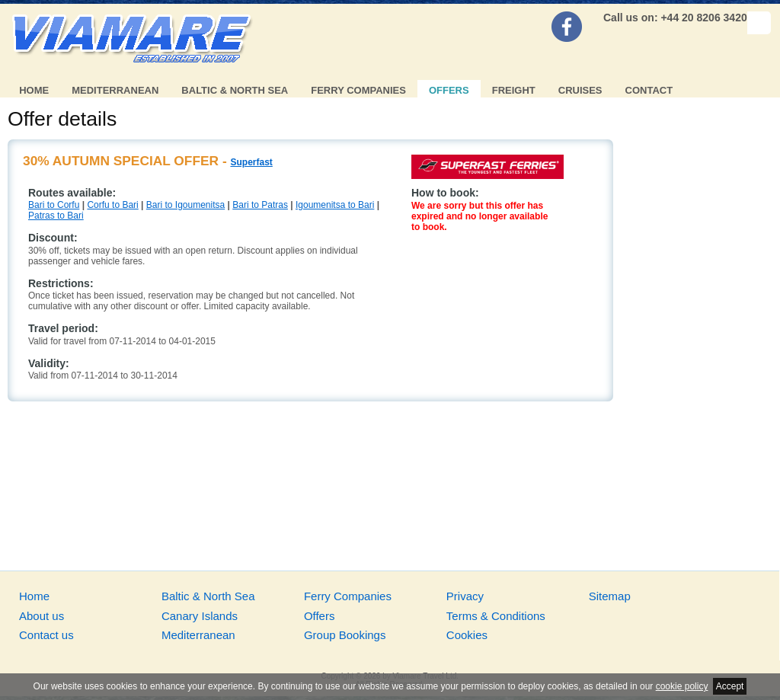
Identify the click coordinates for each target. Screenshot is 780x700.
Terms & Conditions (496, 616)
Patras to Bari (56, 216)
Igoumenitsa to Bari (335, 205)
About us (42, 616)
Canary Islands (200, 616)
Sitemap (610, 596)
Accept (730, 686)
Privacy (465, 596)
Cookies (467, 635)
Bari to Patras (260, 205)
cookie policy (682, 686)
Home (34, 90)
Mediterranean (115, 90)
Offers (449, 90)
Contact (649, 90)
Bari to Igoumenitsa (185, 205)
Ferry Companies (358, 90)
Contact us (46, 635)
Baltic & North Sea (235, 90)
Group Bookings (345, 635)
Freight (514, 90)
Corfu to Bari (112, 205)
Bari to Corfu (54, 205)
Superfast (251, 162)
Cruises (580, 90)
